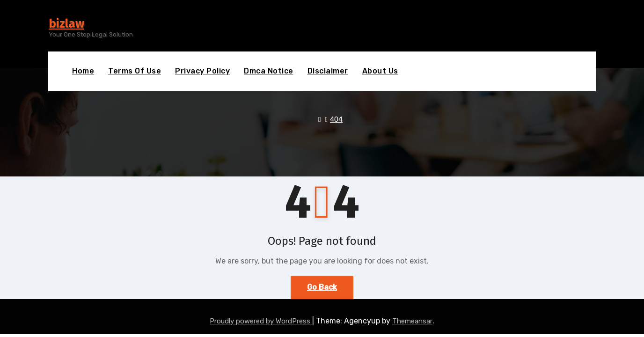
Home (83, 71)
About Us (380, 71)
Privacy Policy (202, 71)
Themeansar (412, 321)
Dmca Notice (269, 71)
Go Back (322, 287)
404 (336, 119)
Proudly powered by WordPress (261, 321)
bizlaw (66, 24)
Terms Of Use (135, 71)
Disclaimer (328, 71)
